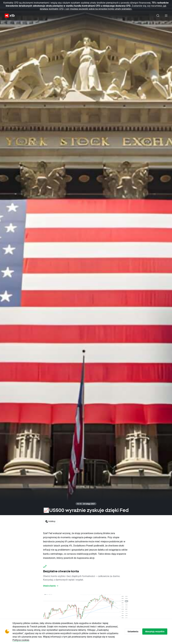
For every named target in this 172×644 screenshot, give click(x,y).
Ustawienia (132, 631)
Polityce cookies (44, 640)
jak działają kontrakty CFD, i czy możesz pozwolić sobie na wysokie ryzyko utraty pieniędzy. (103, 7)
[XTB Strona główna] (9, 16)
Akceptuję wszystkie (155, 631)
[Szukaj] (158, 16)
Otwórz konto (51, 586)
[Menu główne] (166, 16)
